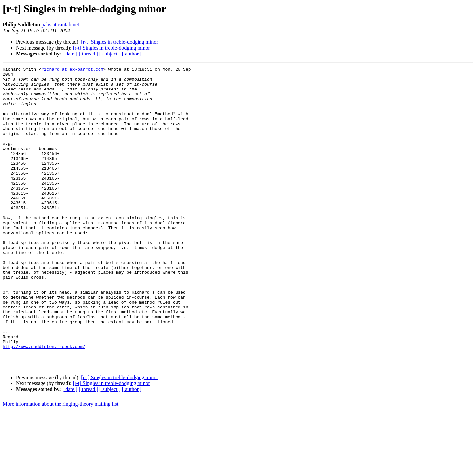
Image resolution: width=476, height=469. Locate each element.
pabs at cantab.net (60, 25)
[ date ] (70, 54)
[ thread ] (88, 54)
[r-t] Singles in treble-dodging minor (119, 42)
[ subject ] (110, 54)
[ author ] (132, 54)
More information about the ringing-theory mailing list (60, 463)
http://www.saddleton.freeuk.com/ (44, 403)
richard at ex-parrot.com (72, 70)
